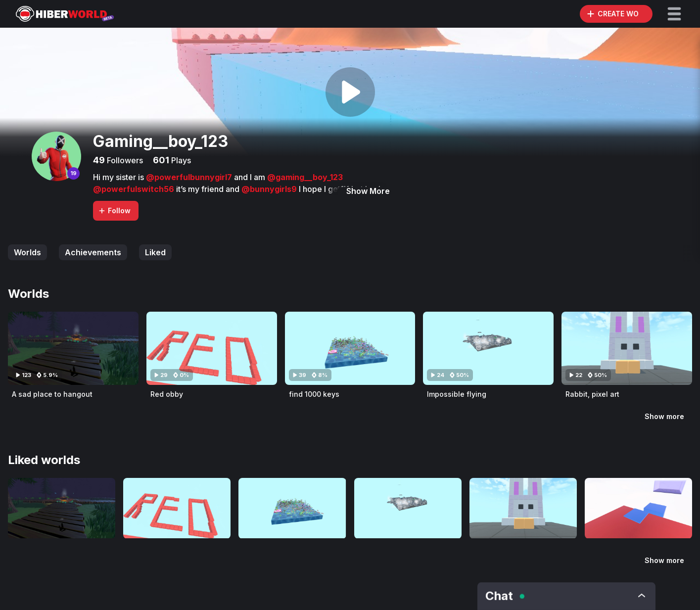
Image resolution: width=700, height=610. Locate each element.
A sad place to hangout (52, 394)
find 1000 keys (314, 394)
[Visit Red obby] (212, 348)
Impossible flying (457, 394)
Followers (124, 160)
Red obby (167, 394)
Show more (664, 416)
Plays (180, 160)
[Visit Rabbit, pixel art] (627, 348)
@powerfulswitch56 (135, 189)
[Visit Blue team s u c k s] (638, 508)
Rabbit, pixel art (592, 394)
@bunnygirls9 (270, 189)
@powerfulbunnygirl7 (190, 177)
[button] (674, 14)
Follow (114, 211)
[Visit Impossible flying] (488, 348)
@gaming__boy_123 (305, 177)
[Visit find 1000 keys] (350, 348)
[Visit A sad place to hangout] (73, 348)
